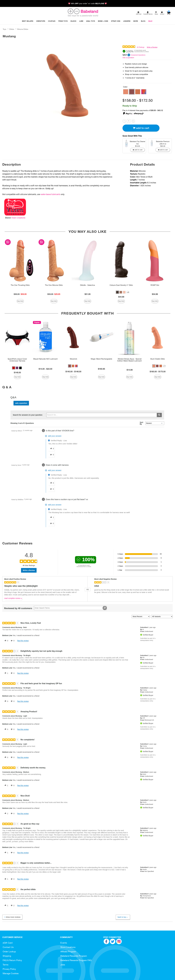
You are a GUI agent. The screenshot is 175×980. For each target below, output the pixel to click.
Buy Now (20, 301)
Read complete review (13, 599)
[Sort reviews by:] (141, 617)
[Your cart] (168, 13)
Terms (6, 965)
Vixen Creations (18, 218)
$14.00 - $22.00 (45, 369)
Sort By (141, 423)
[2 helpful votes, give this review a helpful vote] (6, 814)
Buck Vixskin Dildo (158, 359)
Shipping (7, 956)
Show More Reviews (12, 917)
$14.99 (130, 370)
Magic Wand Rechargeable (101, 359)
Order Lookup (9, 952)
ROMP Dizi (155, 285)
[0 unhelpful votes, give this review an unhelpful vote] (12, 641)
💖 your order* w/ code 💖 (87, 4)
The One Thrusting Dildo (20, 285)
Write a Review (152, 47)
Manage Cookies (11, 973)
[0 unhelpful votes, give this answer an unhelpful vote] (52, 455)
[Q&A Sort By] (155, 423)
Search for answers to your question (28, 415)
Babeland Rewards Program (74, 956)
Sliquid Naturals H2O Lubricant (45, 359)
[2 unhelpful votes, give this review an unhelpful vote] (12, 906)
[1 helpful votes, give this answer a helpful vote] (52, 517)
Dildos (12, 29)
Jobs (63, 965)
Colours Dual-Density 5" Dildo (121, 285)
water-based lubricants (50, 194)
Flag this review (23, 641)
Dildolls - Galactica (87, 285)
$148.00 (17, 373)
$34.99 (155, 294)
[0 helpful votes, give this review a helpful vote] (6, 641)
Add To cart (141, 128)
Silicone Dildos (23, 29)
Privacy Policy (9, 969)
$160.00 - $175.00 (158, 372)
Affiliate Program (68, 952)
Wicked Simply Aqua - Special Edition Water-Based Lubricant (130, 360)
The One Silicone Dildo (54, 285)
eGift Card (8, 943)
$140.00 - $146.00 (73, 372)
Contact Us (8, 947)
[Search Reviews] (70, 608)
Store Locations (68, 947)
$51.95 (88, 294)
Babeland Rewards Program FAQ (76, 960)
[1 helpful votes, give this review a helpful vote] (6, 673)
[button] (126, 92)
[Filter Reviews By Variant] (162, 617)
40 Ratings (141, 47)
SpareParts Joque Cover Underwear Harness (17, 360)
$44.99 (121, 297)
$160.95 (101, 369)
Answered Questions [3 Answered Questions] (138, 55)
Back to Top (123, 917)
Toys (4, 29)
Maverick (73, 359)
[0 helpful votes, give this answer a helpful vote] (52, 449)
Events (64, 943)
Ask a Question (128, 58)
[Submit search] (159, 415)
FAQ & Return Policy (12, 960)
